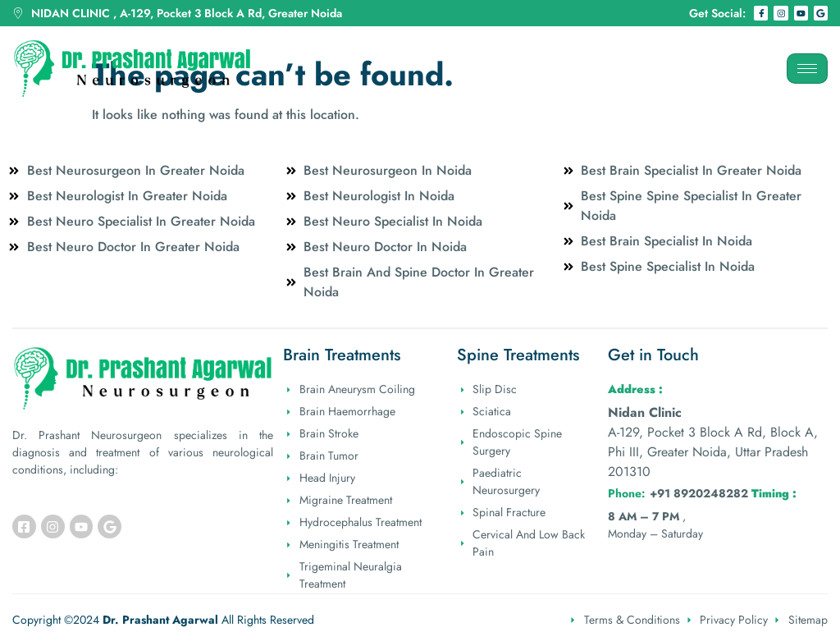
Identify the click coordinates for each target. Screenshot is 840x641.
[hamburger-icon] (807, 69)
